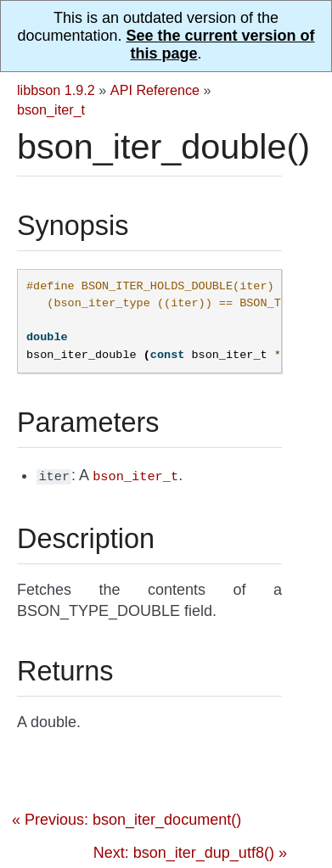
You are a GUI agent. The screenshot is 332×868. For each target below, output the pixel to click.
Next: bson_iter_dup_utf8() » (190, 851)
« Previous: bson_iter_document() (127, 818)
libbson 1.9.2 (56, 90)
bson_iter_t (51, 109)
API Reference (155, 90)
